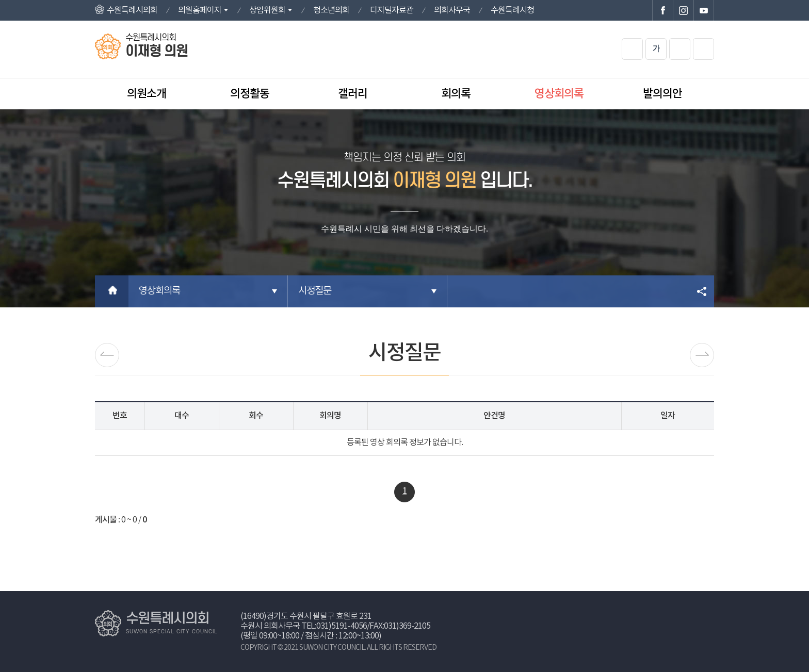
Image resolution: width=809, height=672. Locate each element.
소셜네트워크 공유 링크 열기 (702, 291)
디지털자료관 (392, 10)
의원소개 (147, 94)
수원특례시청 (512, 10)
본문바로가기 (0, 0)
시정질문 (315, 291)
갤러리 (353, 94)
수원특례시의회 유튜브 (704, 10)
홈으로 (112, 291)
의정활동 (250, 94)
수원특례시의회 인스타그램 (683, 10)
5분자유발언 (702, 355)
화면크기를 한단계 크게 (632, 49)
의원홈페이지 (200, 10)
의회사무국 (452, 10)
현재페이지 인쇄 (703, 49)
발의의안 (662, 94)
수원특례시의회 (132, 10)
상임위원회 (267, 10)
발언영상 (107, 355)
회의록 (456, 94)
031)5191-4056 (342, 626)
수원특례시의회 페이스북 (662, 10)
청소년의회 (331, 10)
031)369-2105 (407, 626)
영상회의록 (559, 94)
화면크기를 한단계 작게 (680, 49)
